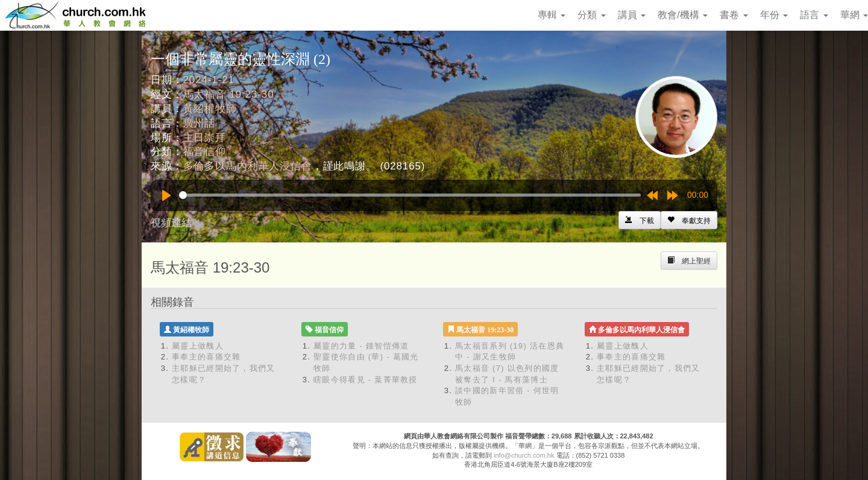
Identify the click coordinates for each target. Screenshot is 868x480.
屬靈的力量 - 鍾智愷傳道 (361, 346)
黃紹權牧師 (210, 109)
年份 (774, 15)
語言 (814, 15)
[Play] (166, 195)
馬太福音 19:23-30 (229, 94)
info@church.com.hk (524, 455)
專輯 (552, 15)
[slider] (410, 195)
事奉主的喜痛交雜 (206, 357)
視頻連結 (171, 223)
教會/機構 (683, 15)
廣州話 (200, 123)
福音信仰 (205, 152)
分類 (591, 15)
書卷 (734, 15)
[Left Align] (689, 220)
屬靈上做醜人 (198, 346)
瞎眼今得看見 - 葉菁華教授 (366, 380)
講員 (632, 15)
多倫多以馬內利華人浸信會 (248, 166)
